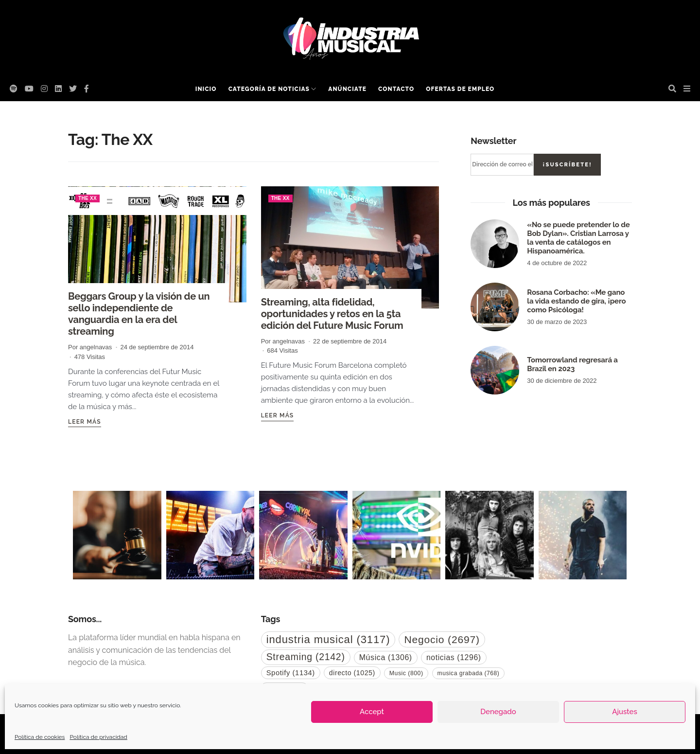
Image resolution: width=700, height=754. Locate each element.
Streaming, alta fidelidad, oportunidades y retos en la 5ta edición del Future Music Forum (332, 314)
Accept (372, 712)
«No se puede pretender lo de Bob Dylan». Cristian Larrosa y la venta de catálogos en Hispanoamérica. (578, 238)
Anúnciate (347, 89)
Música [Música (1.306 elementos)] (386, 657)
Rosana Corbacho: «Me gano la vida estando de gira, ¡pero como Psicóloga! (576, 301)
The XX (87, 198)
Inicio (206, 89)
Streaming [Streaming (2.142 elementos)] (306, 657)
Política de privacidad (98, 737)
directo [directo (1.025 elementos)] (352, 673)
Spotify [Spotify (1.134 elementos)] (291, 673)
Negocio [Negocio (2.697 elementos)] (442, 639)
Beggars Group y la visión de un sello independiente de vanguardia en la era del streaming (139, 314)
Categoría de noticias (269, 89)
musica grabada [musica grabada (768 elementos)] (469, 673)
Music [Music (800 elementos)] (406, 673)
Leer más (85, 422)
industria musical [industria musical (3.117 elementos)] (328, 639)
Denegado (498, 712)
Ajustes (624, 712)
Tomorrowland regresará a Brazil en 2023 (572, 364)
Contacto (396, 89)
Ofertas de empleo (460, 89)
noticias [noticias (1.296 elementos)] (454, 657)
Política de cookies (40, 737)
